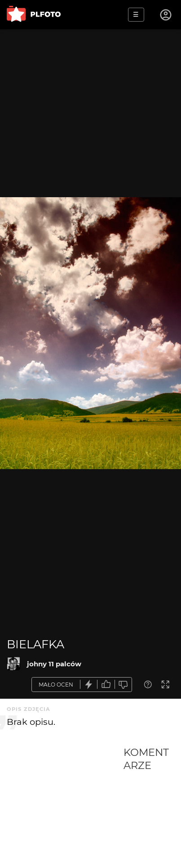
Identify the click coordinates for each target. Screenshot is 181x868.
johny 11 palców (54, 664)
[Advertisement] (65, 807)
